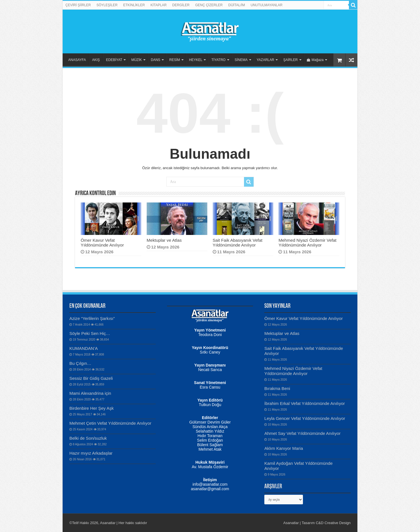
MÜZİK (136, 60)
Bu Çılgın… (80, 363)
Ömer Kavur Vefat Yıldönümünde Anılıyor (102, 243)
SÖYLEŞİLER (107, 5)
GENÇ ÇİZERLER (209, 5)
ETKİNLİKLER (134, 5)
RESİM (175, 60)
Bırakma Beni (277, 388)
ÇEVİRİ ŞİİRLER (78, 5)
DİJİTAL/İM (237, 5)
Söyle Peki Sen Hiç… (90, 333)
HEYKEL (196, 60)
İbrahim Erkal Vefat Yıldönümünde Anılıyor (304, 403)
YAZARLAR (265, 60)
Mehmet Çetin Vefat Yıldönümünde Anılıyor (110, 423)
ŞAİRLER (290, 60)
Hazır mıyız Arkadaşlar (91, 453)
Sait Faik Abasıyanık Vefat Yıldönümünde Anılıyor (238, 243)
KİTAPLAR (158, 5)
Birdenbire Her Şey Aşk (92, 408)
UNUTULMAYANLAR (266, 5)
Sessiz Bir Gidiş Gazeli (91, 378)
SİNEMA (241, 60)
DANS (156, 60)
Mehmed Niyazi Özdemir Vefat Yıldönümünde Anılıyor (307, 243)
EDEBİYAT (114, 60)
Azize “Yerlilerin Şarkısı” (92, 318)
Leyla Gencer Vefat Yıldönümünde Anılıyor (305, 418)
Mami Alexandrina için (90, 393)
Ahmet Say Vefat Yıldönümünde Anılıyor (302, 433)
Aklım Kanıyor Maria (284, 448)
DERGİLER (181, 5)
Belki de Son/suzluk (88, 438)
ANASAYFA (77, 60)
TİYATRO (218, 60)
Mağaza (315, 60)
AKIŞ (96, 60)
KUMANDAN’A (84, 348)
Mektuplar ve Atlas (164, 240)
